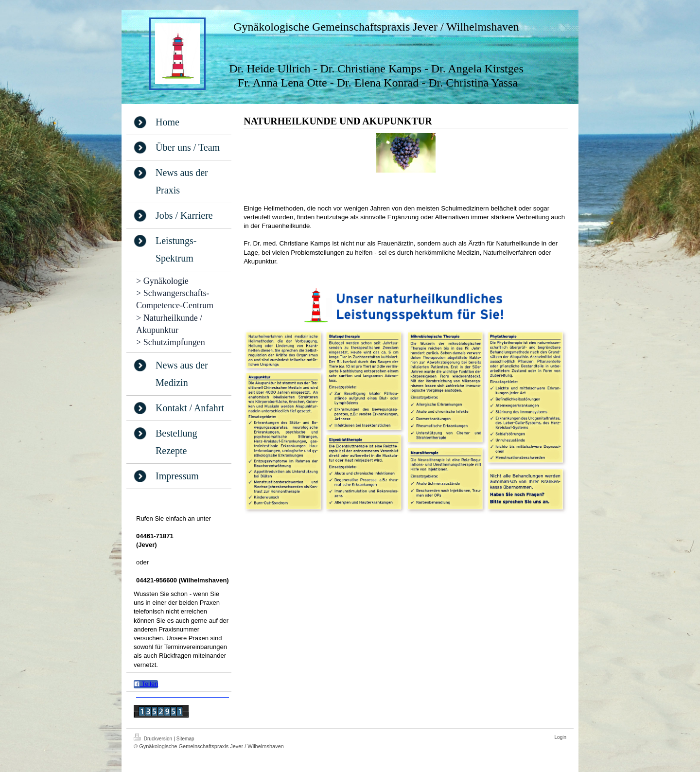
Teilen (146, 684)
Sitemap (185, 739)
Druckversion (154, 737)
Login (560, 737)
